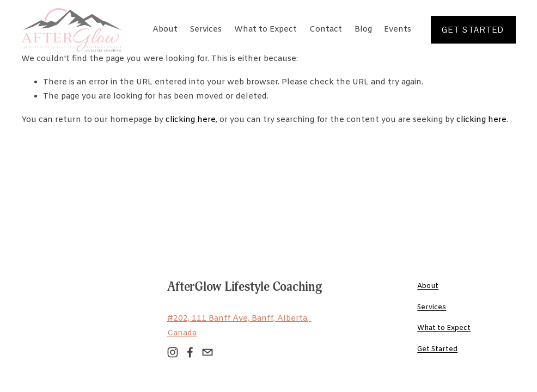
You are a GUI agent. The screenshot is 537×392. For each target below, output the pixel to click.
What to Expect (266, 29)
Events (398, 29)
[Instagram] (173, 352)
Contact (326, 29)
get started (473, 30)
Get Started (437, 349)
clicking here (191, 120)
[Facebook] (190, 352)
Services (206, 29)
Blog (363, 29)
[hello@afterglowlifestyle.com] (208, 352)
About (165, 29)
